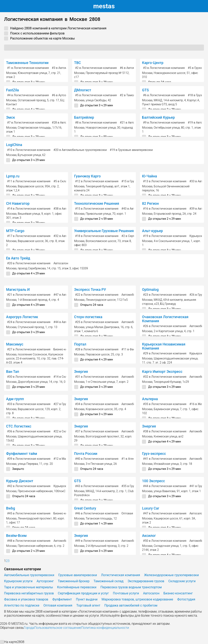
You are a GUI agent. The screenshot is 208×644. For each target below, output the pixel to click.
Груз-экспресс (154, 454)
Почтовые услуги (126, 593)
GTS (145, 90)
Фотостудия (186, 599)
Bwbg (11, 508)
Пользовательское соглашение (58, 628)
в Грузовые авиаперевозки (131, 150)
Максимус (15, 344)
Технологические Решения (97, 204)
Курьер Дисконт (20, 481)
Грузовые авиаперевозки (78, 575)
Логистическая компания (120, 575)
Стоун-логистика (88, 317)
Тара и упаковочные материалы (29, 587)
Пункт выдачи (87, 599)
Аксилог (149, 536)
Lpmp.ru (13, 176)
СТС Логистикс (19, 426)
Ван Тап (13, 372)
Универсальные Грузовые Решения (104, 231)
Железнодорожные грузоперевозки (171, 575)
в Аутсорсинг (63, 95)
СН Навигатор (18, 204)
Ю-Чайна (149, 176)
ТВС (77, 63)
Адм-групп (15, 399)
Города (29, 628)
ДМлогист (83, 90)
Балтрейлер (84, 117)
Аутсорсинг (45, 581)
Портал (80, 344)
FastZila (12, 90)
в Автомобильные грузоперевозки (80, 150)
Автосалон (61, 263)
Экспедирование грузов (146, 581)
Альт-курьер (152, 231)
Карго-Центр (153, 63)
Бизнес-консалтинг (178, 593)
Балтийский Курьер (158, 117)
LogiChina (14, 145)
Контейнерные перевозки (77, 587)
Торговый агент (88, 605)
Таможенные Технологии (27, 63)
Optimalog (150, 290)
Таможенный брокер (74, 581)
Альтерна (150, 399)
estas (104, 6)
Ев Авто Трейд (18, 258)
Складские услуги (182, 581)
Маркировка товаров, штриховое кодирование (137, 599)
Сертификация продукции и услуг (83, 593)
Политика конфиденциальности (105, 628)
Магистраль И (18, 290)
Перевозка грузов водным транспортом (131, 587)
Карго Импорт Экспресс (162, 372)
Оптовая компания (58, 605)
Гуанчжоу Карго (87, 176)
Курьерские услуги (18, 581)
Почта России (86, 454)
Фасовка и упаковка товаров (26, 599)
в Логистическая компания (28, 68)
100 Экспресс (153, 481)
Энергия (81, 372)
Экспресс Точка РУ (90, 290)
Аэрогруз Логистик (22, 317)
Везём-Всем (16, 536)
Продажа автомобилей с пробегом (131, 605)
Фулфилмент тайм (22, 454)
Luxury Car (151, 508)
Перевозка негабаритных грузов (29, 593)
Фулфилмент (62, 599)
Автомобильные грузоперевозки (29, 575)
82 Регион (150, 204)
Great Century (85, 508)
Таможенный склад (108, 581)
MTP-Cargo (15, 231)
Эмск (11, 117)
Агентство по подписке (22, 605)
